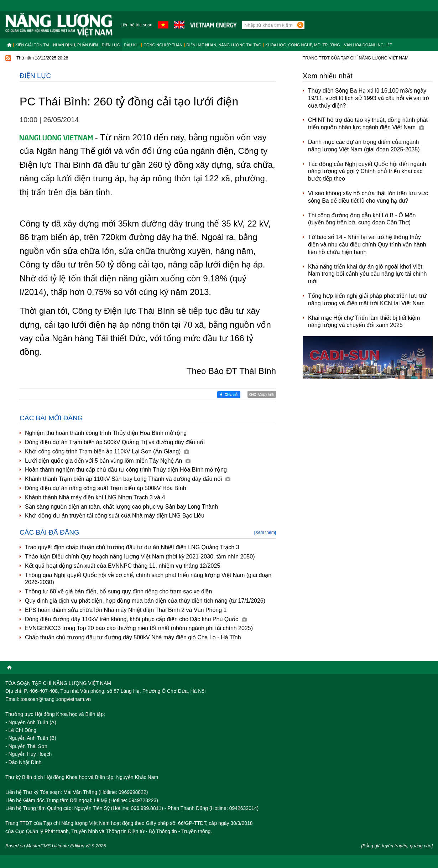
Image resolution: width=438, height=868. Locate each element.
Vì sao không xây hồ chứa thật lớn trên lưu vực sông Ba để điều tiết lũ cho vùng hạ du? (368, 197)
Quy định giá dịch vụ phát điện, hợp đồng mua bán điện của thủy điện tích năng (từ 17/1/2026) (145, 601)
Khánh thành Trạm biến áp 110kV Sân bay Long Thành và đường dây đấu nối (128, 479)
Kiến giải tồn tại (32, 45)
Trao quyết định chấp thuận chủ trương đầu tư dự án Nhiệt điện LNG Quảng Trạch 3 (132, 547)
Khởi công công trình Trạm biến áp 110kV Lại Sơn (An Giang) (107, 451)
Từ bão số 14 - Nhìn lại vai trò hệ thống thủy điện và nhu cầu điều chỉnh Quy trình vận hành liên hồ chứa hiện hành (367, 245)
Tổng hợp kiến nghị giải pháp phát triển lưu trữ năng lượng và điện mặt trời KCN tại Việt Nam (367, 300)
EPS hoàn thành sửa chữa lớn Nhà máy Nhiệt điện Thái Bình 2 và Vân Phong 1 (126, 610)
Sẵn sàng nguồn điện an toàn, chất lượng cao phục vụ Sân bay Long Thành (121, 507)
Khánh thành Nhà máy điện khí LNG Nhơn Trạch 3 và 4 (95, 497)
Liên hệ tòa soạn (136, 25)
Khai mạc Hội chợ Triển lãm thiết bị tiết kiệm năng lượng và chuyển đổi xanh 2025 (364, 322)
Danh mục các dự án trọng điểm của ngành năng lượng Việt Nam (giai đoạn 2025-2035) (364, 146)
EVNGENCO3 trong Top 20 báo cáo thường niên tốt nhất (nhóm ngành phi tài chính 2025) (139, 628)
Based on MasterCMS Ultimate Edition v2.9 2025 (56, 846)
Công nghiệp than (163, 45)
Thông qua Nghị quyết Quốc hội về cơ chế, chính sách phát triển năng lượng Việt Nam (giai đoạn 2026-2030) (148, 579)
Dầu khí (132, 45)
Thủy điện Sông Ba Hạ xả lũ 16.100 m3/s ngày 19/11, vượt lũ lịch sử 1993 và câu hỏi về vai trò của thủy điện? (369, 98)
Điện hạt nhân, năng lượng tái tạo (224, 45)
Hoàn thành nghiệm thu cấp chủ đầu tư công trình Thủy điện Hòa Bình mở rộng (126, 470)
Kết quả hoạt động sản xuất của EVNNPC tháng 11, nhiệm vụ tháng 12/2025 (122, 566)
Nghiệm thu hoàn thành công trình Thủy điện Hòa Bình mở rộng (106, 433)
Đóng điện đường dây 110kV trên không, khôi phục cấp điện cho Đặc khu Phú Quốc (136, 619)
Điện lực (111, 45)
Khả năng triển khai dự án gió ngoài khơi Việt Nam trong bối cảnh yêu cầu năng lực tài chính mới (367, 274)
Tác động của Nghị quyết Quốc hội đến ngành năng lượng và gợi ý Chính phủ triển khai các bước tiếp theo (367, 171)
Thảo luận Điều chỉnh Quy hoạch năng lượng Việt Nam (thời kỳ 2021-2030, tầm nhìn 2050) (140, 557)
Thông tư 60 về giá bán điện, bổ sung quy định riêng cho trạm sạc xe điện (118, 591)
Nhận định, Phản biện (75, 45)
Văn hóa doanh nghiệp (368, 45)
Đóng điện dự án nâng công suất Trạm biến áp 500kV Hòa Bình (106, 488)
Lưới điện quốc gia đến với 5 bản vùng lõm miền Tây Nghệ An (108, 461)
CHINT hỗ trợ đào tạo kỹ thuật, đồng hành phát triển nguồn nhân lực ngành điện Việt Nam (368, 124)
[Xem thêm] (265, 532)
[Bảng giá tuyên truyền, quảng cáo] (397, 846)
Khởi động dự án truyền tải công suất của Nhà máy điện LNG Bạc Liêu (115, 516)
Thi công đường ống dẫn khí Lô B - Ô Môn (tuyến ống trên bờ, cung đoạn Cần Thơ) (362, 219)
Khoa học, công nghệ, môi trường (303, 45)
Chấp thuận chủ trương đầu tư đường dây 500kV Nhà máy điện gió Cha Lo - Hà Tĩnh (133, 637)
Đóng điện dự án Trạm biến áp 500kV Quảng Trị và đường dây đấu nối (115, 442)
